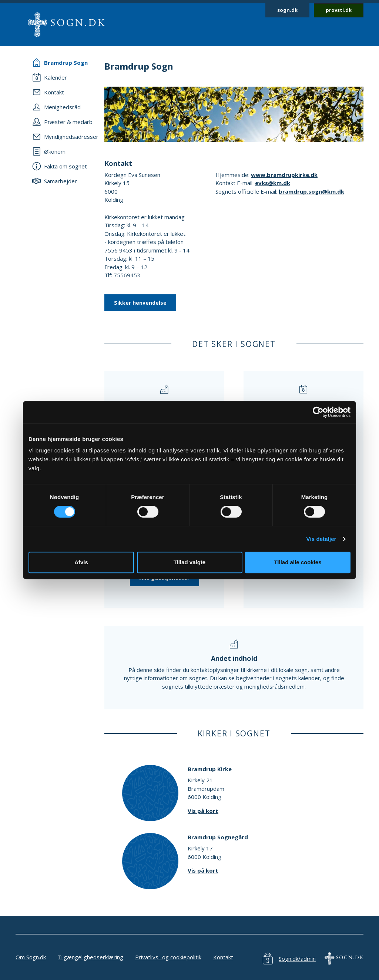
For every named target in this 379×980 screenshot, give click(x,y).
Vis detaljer (321, 539)
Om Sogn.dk (31, 957)
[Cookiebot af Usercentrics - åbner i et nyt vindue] (318, 412)
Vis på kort (203, 811)
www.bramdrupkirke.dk (284, 175)
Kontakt (223, 957)
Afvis (81, 562)
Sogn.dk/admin (297, 959)
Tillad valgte (189, 562)
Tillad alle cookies (298, 562)
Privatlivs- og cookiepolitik (168, 957)
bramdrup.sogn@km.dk (311, 191)
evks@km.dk (273, 183)
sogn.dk (287, 10)
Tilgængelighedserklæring (90, 957)
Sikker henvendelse (140, 303)
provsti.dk (339, 10)
